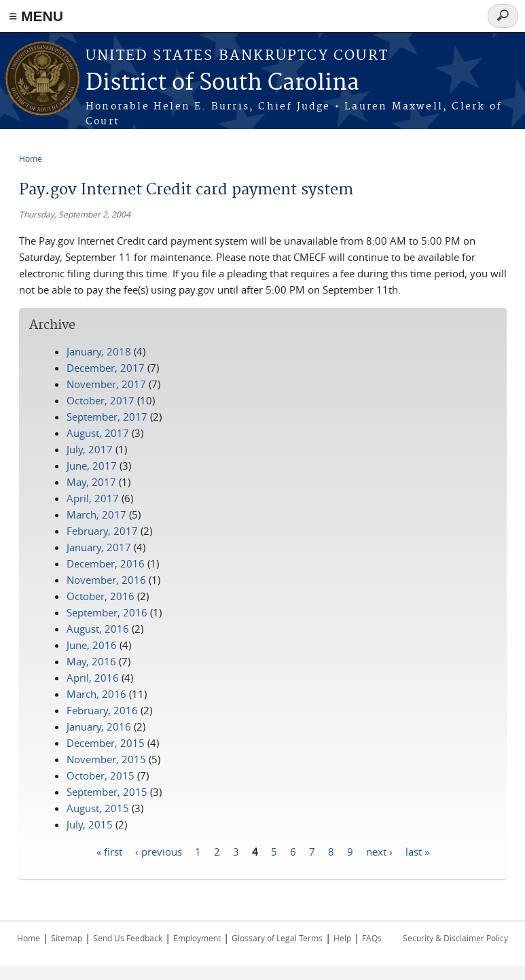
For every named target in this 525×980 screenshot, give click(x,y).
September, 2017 (107, 417)
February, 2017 (102, 531)
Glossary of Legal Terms (277, 938)
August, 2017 (98, 433)
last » (417, 851)
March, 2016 (96, 694)
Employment (197, 938)
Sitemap (67, 938)
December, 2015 (106, 743)
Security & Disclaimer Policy (455, 938)
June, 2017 (92, 466)
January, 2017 (99, 547)
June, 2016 (92, 645)
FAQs (372, 938)
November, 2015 (106, 759)
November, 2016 (106, 580)
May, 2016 (91, 661)
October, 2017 (101, 400)
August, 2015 (98, 808)
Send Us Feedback (128, 938)
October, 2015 (101, 775)
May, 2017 (91, 482)
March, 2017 (96, 514)
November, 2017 (106, 384)
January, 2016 (99, 727)
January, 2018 (99, 351)
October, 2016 (101, 596)
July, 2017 (90, 449)
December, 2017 (106, 368)
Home (31, 158)
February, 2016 (102, 710)
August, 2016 (98, 629)
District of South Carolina (222, 83)
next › (379, 851)
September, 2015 (107, 792)
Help (342, 938)
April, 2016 (93, 678)
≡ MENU (36, 16)
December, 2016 (106, 563)
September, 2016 (107, 612)
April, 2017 (93, 498)
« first (109, 851)
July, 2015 (90, 824)
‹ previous (159, 851)
